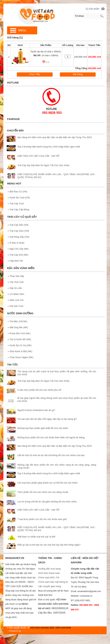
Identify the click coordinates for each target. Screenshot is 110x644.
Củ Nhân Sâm (16, 294)
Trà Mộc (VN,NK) (17, 321)
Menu (22, 30)
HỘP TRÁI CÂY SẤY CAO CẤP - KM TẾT (38, 156)
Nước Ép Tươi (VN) (19, 198)
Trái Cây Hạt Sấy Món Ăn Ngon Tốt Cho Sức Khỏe (43, 165)
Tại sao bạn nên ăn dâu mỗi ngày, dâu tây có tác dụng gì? (47, 419)
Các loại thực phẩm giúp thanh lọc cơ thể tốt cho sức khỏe (47, 483)
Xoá (46, 62)
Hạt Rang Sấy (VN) (18, 237)
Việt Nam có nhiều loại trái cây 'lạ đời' (36, 537)
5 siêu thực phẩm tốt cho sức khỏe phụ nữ (39, 390)
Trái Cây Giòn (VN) (18, 231)
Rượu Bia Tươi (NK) (19, 333)
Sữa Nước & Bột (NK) (20, 351)
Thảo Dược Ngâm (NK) (20, 357)
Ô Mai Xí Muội (16, 243)
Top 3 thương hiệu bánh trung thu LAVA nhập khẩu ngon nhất (49, 147)
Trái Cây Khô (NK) (18, 255)
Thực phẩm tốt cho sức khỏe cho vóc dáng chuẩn (43, 492)
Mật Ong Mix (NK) (18, 327)
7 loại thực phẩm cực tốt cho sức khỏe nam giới (42, 519)
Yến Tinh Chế (15, 282)
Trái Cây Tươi (16, 204)
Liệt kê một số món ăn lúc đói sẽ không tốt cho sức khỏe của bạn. (51, 455)
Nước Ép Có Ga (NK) (20, 345)
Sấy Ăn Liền (15, 288)
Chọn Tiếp (35, 74)
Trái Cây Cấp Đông (18, 210)
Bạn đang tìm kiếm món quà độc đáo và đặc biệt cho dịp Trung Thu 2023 (55, 137)
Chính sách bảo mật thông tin (53, 582)
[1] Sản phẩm (93, 9)
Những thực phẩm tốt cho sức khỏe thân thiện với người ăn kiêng (51, 437)
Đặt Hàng (78, 74)
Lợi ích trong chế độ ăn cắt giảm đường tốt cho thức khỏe (47, 502)
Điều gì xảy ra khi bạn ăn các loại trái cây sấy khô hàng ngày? (49, 545)
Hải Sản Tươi (15, 306)
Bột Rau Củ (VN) (17, 192)
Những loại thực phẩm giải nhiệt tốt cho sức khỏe (43, 428)
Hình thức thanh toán (49, 573)
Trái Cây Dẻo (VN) (18, 225)
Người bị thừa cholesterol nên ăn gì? (36, 410)
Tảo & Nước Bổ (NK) (19, 339)
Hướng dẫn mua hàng (49, 569)
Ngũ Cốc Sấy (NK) (18, 249)
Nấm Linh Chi (15, 300)
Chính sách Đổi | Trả (49, 578)
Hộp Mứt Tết (15, 261)
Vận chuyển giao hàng (50, 586)
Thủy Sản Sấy (16, 276)
